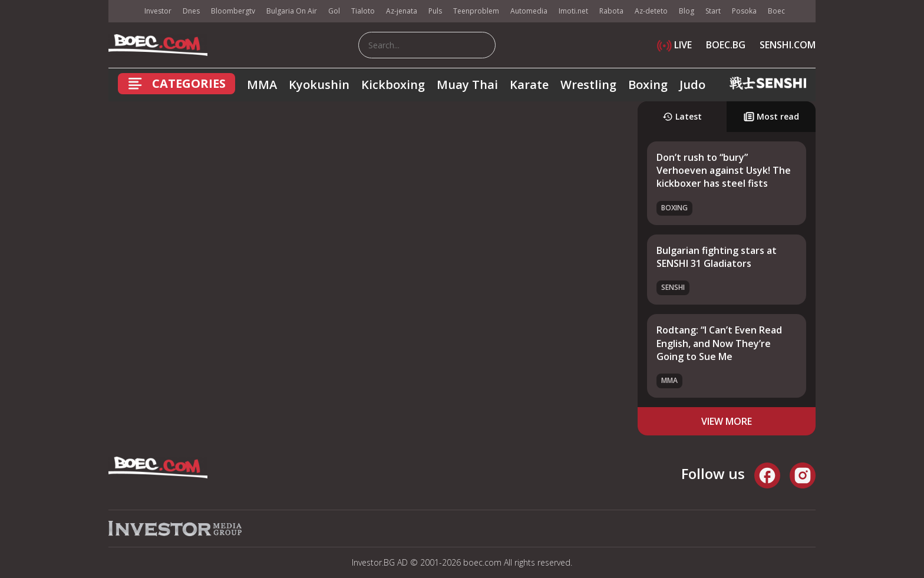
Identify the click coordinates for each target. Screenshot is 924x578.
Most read (771, 116)
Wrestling (588, 85)
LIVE (674, 45)
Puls (435, 11)
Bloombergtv (233, 11)
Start (713, 11)
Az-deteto (651, 11)
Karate (529, 85)
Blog (687, 11)
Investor (158, 11)
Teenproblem (476, 11)
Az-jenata (402, 11)
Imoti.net (573, 11)
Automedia (529, 11)
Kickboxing (393, 85)
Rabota (611, 11)
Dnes (191, 11)
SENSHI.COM (788, 45)
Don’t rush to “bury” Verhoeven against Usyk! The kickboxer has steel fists (724, 171)
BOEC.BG (726, 45)
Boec (776, 11)
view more (727, 421)
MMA (262, 85)
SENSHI (673, 287)
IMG (123, 11)
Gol (334, 11)
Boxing (648, 85)
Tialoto (363, 11)
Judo (692, 85)
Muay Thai (467, 85)
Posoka (744, 11)
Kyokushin (319, 85)
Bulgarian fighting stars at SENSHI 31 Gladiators (717, 257)
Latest (682, 116)
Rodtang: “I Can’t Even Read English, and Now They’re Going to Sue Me (719, 343)
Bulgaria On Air (292, 11)
